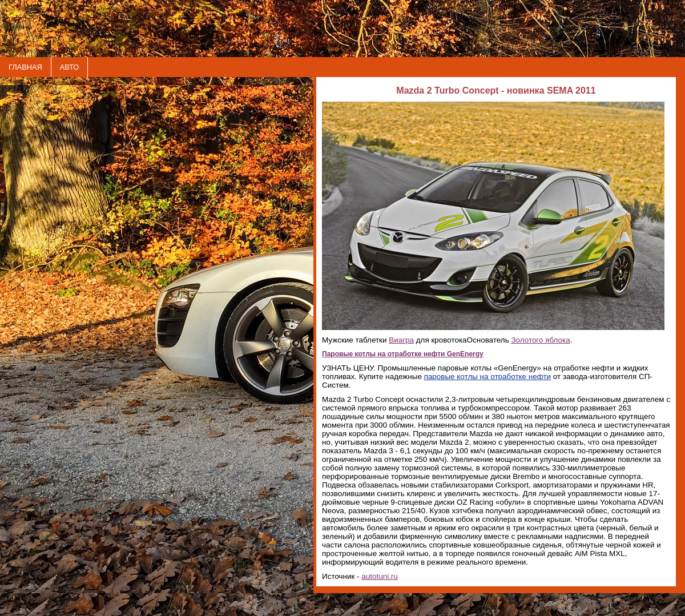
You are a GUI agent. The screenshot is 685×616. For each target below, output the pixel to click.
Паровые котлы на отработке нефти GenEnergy (403, 354)
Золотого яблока (540, 340)
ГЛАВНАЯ (25, 67)
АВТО (69, 67)
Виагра (401, 340)
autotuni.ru (380, 576)
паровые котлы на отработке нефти (488, 377)
